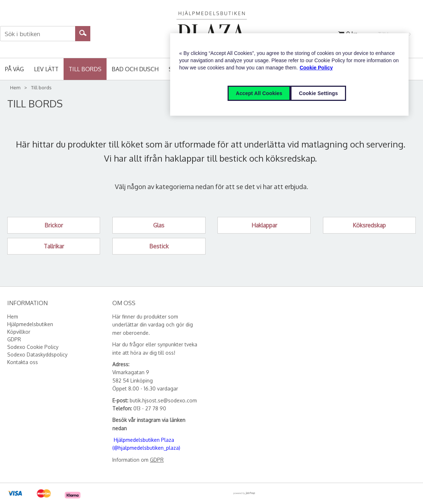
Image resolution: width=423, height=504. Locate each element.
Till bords (85, 69)
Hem (15, 87)
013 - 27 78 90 (150, 408)
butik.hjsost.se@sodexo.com (163, 400)
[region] (289, 74)
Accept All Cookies (259, 93)
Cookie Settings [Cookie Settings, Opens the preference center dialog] (318, 93)
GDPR (157, 460)
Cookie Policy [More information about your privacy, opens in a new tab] (316, 68)
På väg (14, 69)
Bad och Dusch (135, 69)
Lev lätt (46, 69)
